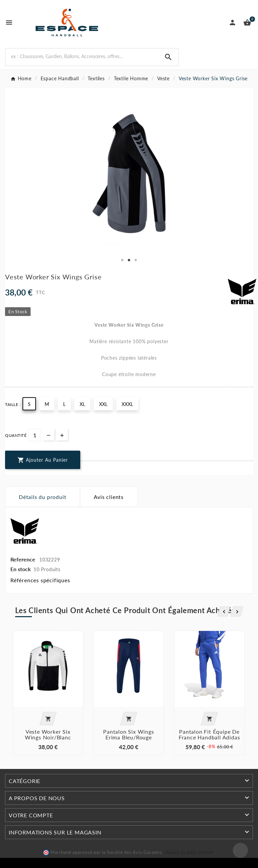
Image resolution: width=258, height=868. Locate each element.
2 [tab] (129, 260)
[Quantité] (35, 435)
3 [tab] (136, 260)
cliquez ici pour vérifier (189, 852)
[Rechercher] (82, 56)
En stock (21, 569)
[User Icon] (232, 22)
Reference (24, 559)
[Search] (168, 57)
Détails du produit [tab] (42, 497)
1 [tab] (122, 260)
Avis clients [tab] (109, 497)
